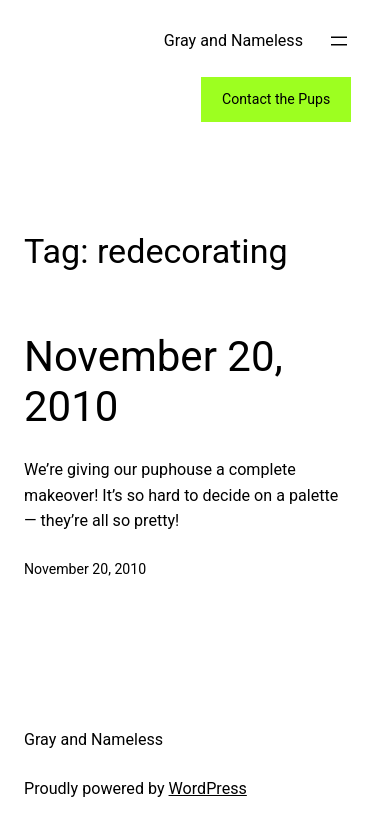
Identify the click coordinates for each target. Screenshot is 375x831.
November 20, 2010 (153, 381)
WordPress (208, 788)
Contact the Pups (276, 99)
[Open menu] (339, 41)
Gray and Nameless (233, 40)
